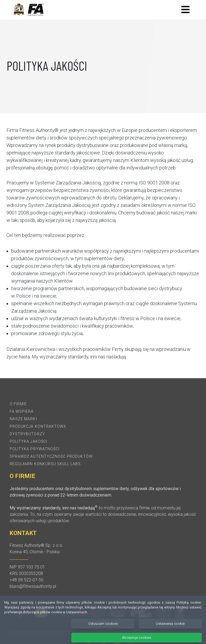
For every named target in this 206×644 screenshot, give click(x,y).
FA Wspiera (22, 411)
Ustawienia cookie (170, 629)
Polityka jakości (28, 441)
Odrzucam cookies (103, 629)
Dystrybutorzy (27, 434)
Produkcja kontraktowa (38, 426)
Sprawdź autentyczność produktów (51, 456)
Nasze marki (23, 419)
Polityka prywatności (35, 449)
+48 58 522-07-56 (27, 580)
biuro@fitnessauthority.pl (33, 586)
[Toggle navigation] (185, 10)
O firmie (18, 404)
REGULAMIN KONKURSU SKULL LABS (45, 464)
